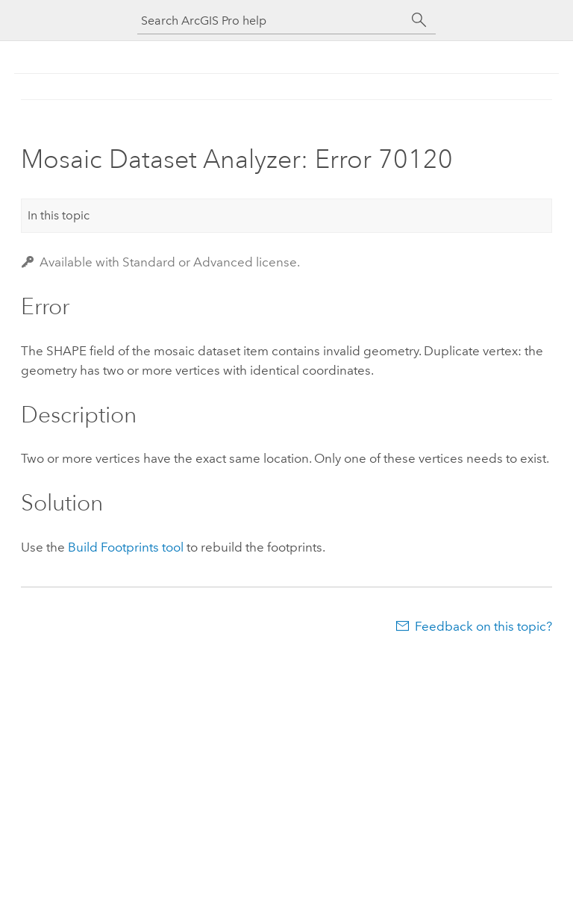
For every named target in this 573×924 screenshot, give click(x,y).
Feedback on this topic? (483, 626)
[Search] (419, 20)
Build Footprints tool (126, 547)
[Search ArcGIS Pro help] (272, 21)
